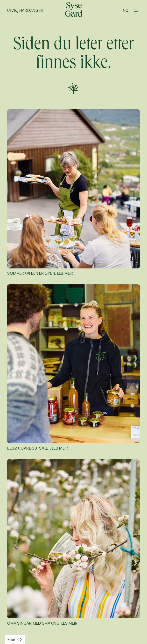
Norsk (11, 639)
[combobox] (15, 639)
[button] (126, 10)
